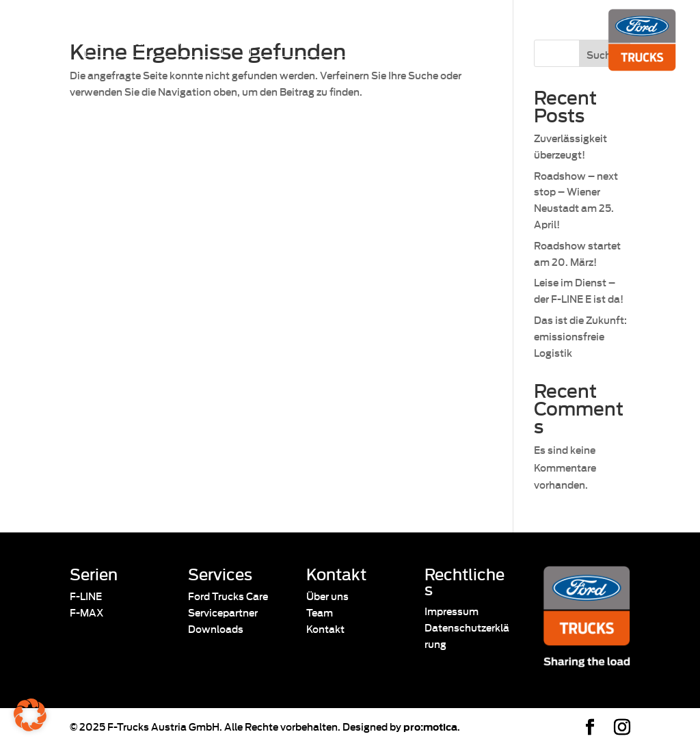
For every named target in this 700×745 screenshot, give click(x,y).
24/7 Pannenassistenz (313, 41)
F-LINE (86, 596)
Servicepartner (223, 612)
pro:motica (430, 726)
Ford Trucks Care (228, 596)
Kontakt (325, 628)
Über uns (327, 596)
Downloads (216, 628)
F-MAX (86, 612)
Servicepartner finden (148, 41)
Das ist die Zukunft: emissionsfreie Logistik (580, 336)
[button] (30, 715)
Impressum (452, 611)
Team (320, 612)
